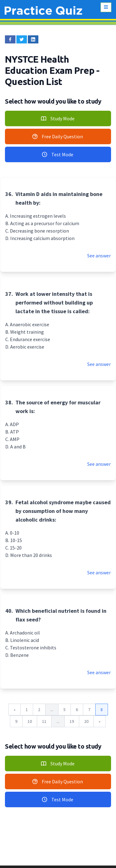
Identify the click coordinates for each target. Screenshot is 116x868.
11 (44, 721)
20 (86, 721)
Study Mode (58, 118)
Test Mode (57, 154)
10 (30, 721)
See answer (99, 256)
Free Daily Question (57, 136)
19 (72, 721)
